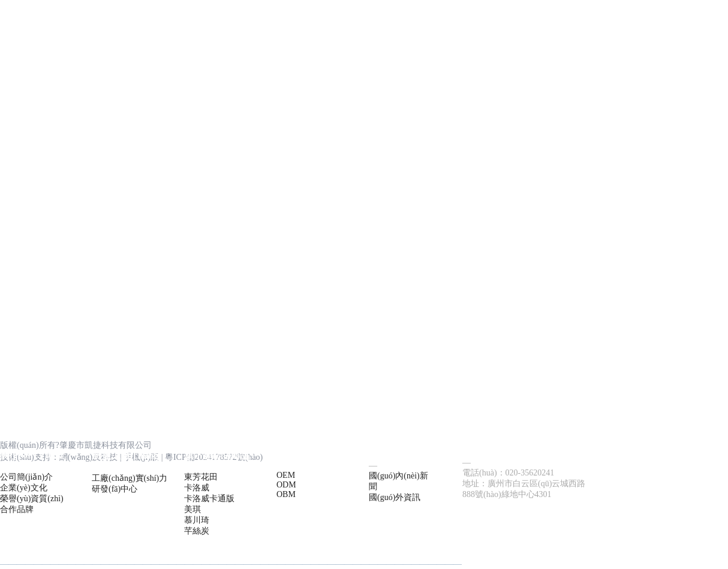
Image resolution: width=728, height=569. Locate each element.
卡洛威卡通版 (209, 499)
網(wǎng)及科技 (88, 457)
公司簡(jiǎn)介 (26, 477)
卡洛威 (197, 488)
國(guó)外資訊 (395, 497)
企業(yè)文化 (24, 488)
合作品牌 (17, 509)
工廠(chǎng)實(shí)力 (130, 478)
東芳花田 (201, 477)
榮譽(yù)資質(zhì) (32, 499)
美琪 (192, 509)
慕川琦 (197, 520)
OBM (286, 494)
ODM (286, 485)
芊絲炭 (197, 531)
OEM (286, 475)
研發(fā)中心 (115, 489)
